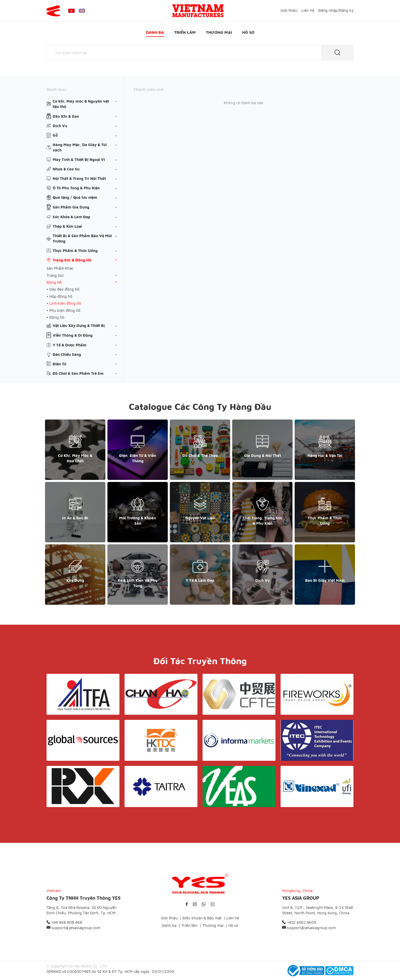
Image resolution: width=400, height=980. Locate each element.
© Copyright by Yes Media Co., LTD (77, 966)
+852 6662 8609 (299, 922)
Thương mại (219, 32)
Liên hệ (308, 10)
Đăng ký (346, 10)
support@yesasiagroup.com (73, 928)
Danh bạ (155, 32)
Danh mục (56, 89)
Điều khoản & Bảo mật (202, 918)
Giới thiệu (289, 10)
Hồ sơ (248, 32)
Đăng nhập (328, 10)
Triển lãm (185, 32)
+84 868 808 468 (64, 922)
